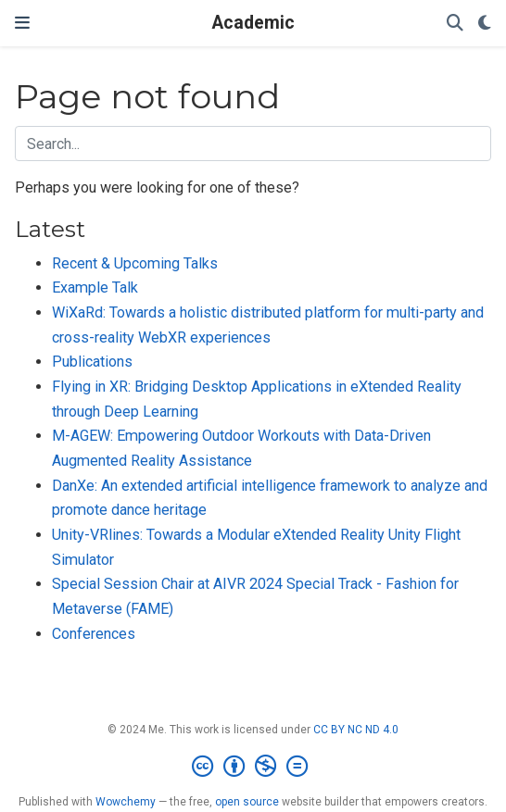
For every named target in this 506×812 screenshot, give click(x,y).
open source (247, 802)
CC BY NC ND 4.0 (356, 730)
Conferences (94, 634)
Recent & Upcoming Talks (135, 263)
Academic (253, 23)
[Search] (455, 24)
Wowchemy (126, 802)
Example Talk (95, 287)
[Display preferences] (485, 24)
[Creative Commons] (253, 767)
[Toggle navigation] (22, 23)
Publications (92, 362)
